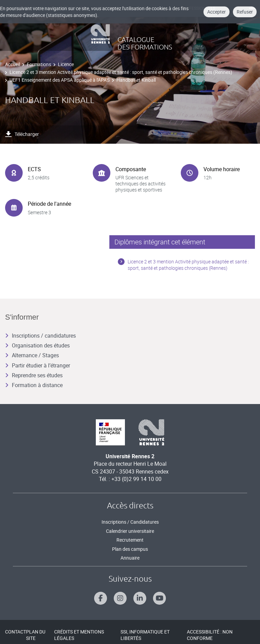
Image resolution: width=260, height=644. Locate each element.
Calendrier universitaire (130, 531)
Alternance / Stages (32, 355)
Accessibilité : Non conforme (210, 635)
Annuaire (130, 558)
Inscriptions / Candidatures (130, 522)
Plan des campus (130, 549)
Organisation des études (37, 345)
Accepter (216, 12)
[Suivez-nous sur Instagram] (120, 598)
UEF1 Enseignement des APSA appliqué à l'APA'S (60, 80)
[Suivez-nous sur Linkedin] (140, 598)
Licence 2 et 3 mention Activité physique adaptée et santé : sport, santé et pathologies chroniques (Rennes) (121, 72)
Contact (16, 632)
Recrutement (130, 540)
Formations (39, 64)
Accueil (13, 64)
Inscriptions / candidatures (40, 336)
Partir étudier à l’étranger (38, 365)
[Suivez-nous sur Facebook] (101, 598)
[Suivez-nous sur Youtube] (159, 598)
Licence (66, 64)
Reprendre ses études (34, 375)
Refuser (245, 12)
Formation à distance (34, 385)
